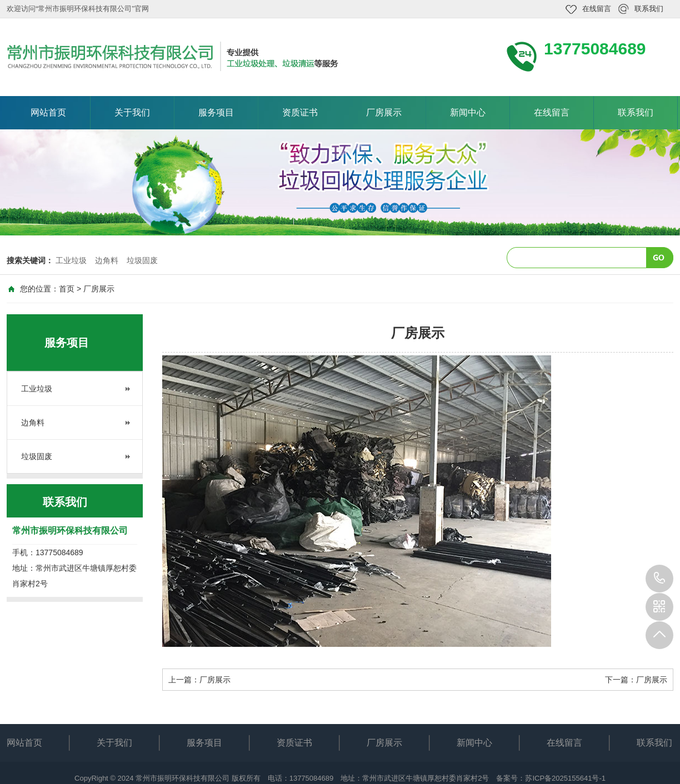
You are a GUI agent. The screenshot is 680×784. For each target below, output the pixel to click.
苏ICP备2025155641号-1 (565, 778)
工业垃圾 (71, 260)
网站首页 (48, 112)
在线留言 (597, 9)
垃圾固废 (142, 260)
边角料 (107, 260)
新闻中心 (468, 112)
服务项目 (216, 112)
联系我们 (649, 9)
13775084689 (659, 579)
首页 (67, 289)
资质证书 (300, 112)
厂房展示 (384, 112)
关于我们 (132, 112)
